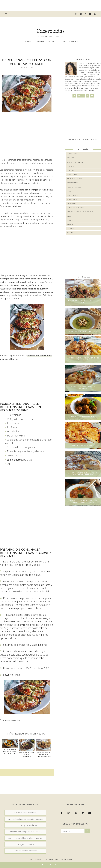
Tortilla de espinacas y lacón (25, 825)
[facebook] (72, 14)
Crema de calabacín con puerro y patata (83, 331)
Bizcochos (70, 158)
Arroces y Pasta (72, 154)
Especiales (74, 41)
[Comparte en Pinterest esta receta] (55, 865)
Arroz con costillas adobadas (25, 851)
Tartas (69, 216)
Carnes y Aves (71, 166)
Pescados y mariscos (74, 187)
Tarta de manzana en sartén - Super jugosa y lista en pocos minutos (83, 473)
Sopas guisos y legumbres (76, 208)
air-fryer (70, 224)
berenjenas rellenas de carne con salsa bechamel (26, 279)
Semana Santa (72, 204)
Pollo (69, 191)
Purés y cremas (72, 199)
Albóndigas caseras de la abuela (83, 417)
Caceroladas (51, 31)
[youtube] (90, 14)
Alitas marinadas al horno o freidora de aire (25, 838)
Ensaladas (70, 170)
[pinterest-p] (86, 14)
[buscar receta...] (95, 14)
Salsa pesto (14, 460)
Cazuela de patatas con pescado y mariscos (25, 819)
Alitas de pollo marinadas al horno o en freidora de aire (83, 359)
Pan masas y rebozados (75, 179)
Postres (63, 41)
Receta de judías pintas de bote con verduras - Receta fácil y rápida (83, 502)
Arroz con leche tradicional (25, 813)
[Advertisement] (51, 5)
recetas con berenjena (28, 190)
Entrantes (27, 41)
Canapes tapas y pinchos (75, 162)
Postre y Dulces (72, 195)
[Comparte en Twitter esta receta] (50, 865)
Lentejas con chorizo (25, 844)
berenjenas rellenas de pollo (18, 282)
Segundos (51, 41)
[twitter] (81, 14)
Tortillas (70, 220)
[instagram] (76, 14)
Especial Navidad (72, 175)
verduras (70, 233)
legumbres (71, 229)
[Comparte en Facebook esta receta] (43, 865)
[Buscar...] (73, 831)
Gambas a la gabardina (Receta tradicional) (83, 388)
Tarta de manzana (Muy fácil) (83, 446)
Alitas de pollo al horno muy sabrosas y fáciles (83, 302)
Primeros (39, 41)
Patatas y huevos (73, 183)
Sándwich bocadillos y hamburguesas (80, 212)
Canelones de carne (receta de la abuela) (25, 832)
